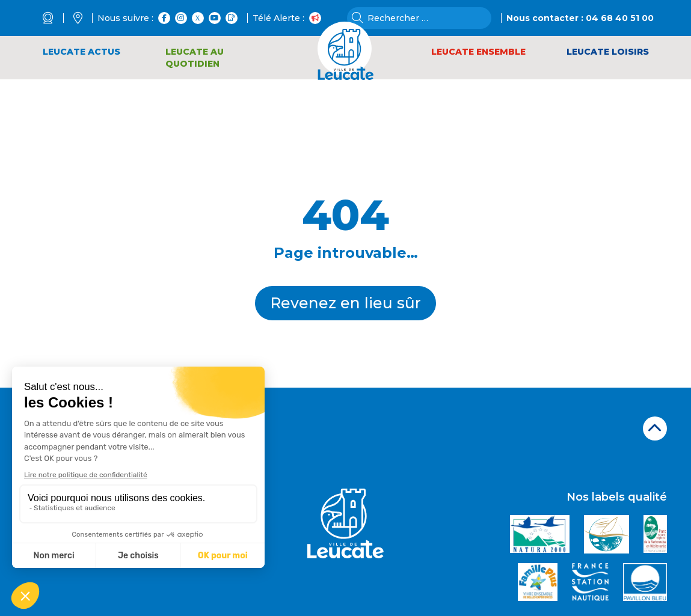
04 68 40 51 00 (620, 18)
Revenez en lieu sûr (345, 303)
